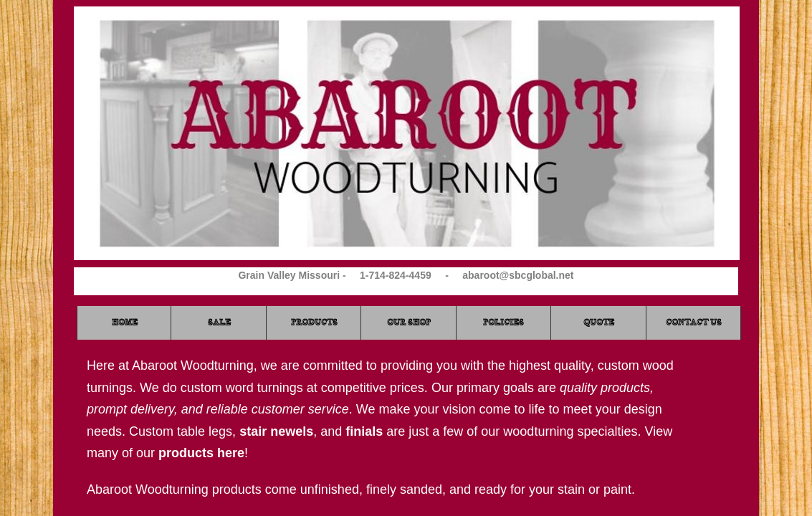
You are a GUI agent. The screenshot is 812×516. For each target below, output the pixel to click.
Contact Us (694, 322)
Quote (599, 322)
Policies (503, 322)
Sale (219, 322)
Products (314, 322)
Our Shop (409, 322)
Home (125, 322)
